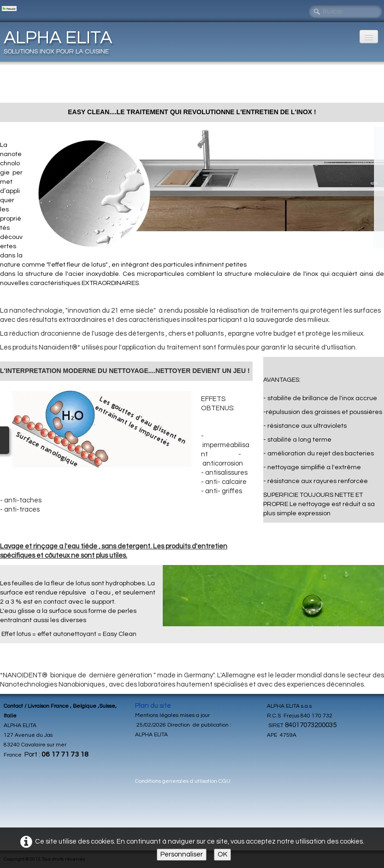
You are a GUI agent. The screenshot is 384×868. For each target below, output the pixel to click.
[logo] (61, 41)
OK (222, 854)
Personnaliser (182, 854)
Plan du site (153, 706)
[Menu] (369, 37)
